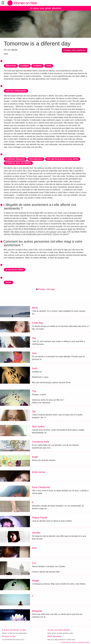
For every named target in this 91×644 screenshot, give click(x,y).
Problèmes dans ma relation (18, 163)
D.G (34, 563)
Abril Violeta (38, 427)
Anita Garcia (38, 472)
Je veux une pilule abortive (45, 8)
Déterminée (11, 66)
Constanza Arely (41, 442)
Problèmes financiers (15, 159)
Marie (35, 308)
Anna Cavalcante (41, 487)
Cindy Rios (38, 323)
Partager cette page (46, 289)
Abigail (35, 581)
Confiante (37, 66)
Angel (35, 457)
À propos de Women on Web (14, 630)
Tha (34, 391)
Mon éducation (36, 159)
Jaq (34, 338)
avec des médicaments (16, 91)
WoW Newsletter (54, 636)
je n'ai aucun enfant (15, 270)
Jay (34, 411)
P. (33, 502)
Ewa (34, 548)
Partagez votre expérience (75, 50)
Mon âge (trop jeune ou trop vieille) (63, 159)
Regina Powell (39, 518)
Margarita (37, 611)
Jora (34, 353)
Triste (49, 66)
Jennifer (36, 533)
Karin (35, 368)
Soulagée (25, 66)
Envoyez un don (9, 636)
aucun (8, 282)
